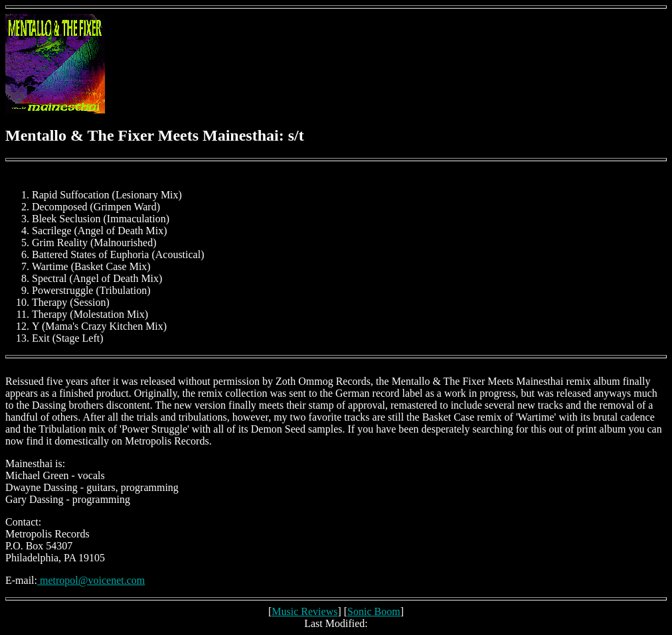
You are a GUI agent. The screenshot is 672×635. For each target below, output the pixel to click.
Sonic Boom (374, 611)
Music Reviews (304, 611)
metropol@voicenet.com (91, 580)
